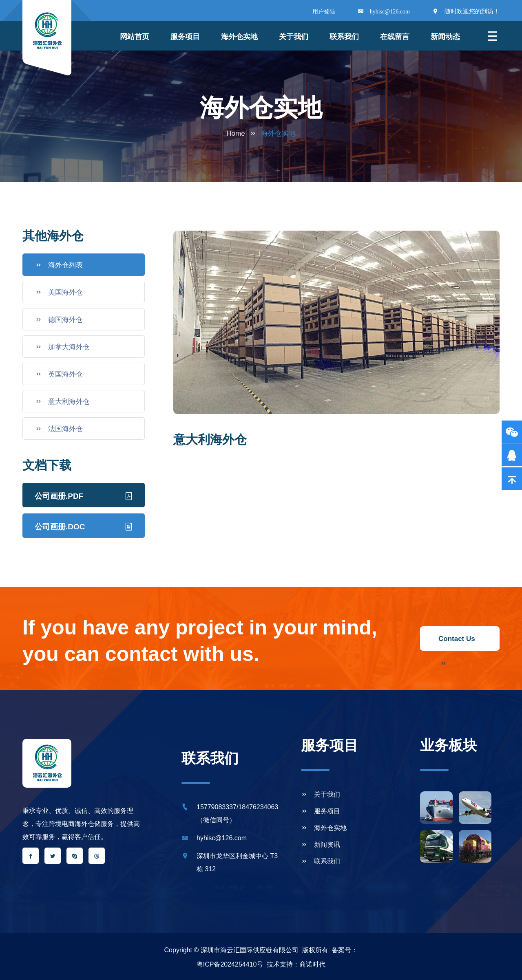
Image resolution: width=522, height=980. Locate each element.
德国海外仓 (59, 319)
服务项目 (185, 37)
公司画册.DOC (84, 526)
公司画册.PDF (84, 495)
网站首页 (135, 37)
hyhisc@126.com (390, 12)
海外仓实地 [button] (239, 37)
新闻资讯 (321, 845)
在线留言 (395, 37)
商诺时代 (312, 964)
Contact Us (457, 643)
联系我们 (344, 37)
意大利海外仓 (62, 401)
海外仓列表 (59, 265)
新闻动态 (445, 37)
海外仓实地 (324, 828)
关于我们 (294, 37)
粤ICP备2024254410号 (230, 964)
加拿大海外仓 (62, 347)
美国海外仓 (59, 292)
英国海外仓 (59, 374)
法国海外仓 (59, 429)
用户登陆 (324, 12)
